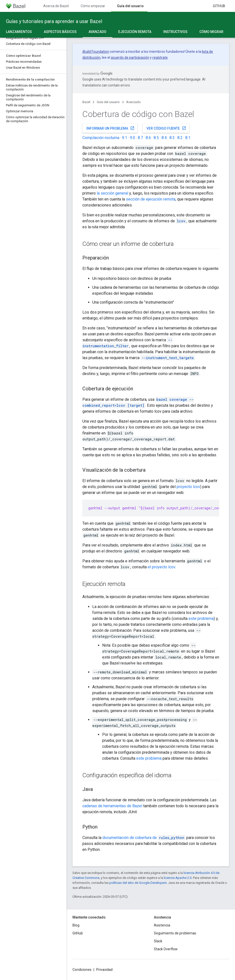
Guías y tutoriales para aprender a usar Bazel (54, 21)
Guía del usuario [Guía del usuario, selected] (130, 6)
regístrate (160, 58)
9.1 (125, 138)
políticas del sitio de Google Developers (138, 883)
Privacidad (104, 970)
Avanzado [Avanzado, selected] (97, 32)
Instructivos (175, 32)
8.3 (172, 138)
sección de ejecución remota (151, 199)
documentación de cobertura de (144, 838)
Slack (158, 941)
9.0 (132, 138)
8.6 (148, 138)
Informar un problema (110, 128)
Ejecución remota (135, 32)
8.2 (180, 138)
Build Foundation (96, 52)
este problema (201, 619)
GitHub (219, 6)
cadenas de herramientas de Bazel (112, 806)
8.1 (188, 138)
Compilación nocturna (101, 138)
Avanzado (133, 102)
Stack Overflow (166, 949)
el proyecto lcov (161, 567)
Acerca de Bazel (56, 6)
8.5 (156, 138)
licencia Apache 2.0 (178, 878)
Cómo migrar (211, 32)
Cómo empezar (93, 6)
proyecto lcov (188, 487)
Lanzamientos (19, 32)
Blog (76, 925)
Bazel (86, 102)
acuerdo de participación (130, 58)
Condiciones (82, 970)
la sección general (112, 193)
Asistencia (162, 925)
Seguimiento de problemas (175, 933)
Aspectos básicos (60, 32)
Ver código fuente (166, 128)
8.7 (140, 138)
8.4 (164, 138)
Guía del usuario (108, 102)
